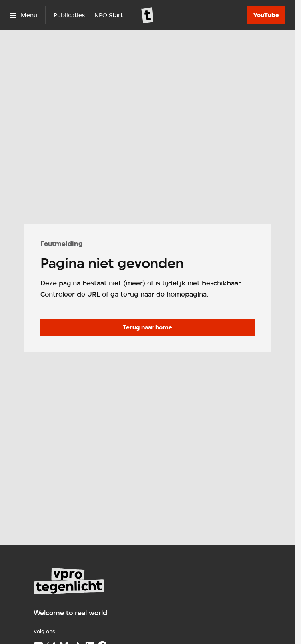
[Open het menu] (23, 15)
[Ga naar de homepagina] (148, 327)
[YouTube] (266, 15)
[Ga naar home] (148, 15)
